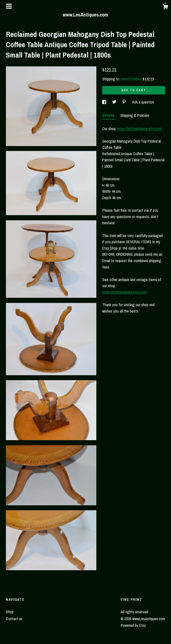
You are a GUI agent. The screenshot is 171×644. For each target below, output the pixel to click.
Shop (10, 612)
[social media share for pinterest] (125, 102)
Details (109, 115)
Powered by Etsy (133, 625)
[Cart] (165, 7)
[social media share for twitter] (115, 102)
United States (131, 79)
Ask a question (143, 102)
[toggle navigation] (9, 6)
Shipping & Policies (135, 115)
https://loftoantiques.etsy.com (139, 129)
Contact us (14, 619)
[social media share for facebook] (105, 102)
